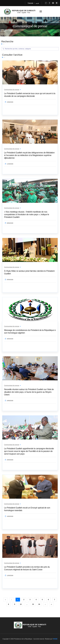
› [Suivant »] (45, 604)
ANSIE (55, 639)
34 (39, 604)
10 (21, 604)
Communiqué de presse (12, 90)
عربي (37, 3)
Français (30, 3)
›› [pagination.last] (51, 604)
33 (33, 604)
